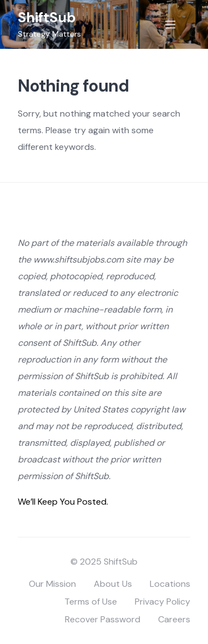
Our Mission (52, 584)
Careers (174, 619)
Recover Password (103, 619)
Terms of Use (91, 602)
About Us (113, 584)
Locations (170, 584)
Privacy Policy (163, 602)
